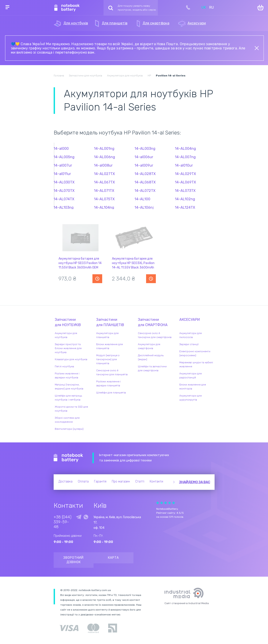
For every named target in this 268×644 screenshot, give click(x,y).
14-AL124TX (185, 207)
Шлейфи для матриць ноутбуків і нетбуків (68, 398)
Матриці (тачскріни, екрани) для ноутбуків (69, 387)
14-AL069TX (185, 182)
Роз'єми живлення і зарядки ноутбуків (67, 376)
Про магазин (121, 482)
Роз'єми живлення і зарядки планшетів (109, 383)
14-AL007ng (185, 157)
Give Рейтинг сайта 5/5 (174, 503)
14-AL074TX (64, 199)
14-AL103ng (64, 207)
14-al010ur (184, 165)
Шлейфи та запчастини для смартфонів (152, 368)
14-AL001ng (104, 149)
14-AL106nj (144, 207)
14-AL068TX (145, 182)
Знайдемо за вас (195, 482)
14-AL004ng (185, 149)
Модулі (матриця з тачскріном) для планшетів (108, 359)
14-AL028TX (145, 174)
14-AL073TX (185, 191)
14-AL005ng (64, 157)
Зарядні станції (189, 344)
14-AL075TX (104, 199)
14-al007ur (63, 165)
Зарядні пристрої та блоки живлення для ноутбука (68, 348)
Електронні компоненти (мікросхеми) (195, 353)
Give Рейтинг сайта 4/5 (170, 503)
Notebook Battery (68, 458)
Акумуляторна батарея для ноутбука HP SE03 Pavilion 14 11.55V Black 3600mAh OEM (80, 263)
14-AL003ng (145, 149)
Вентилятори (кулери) (69, 429)
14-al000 (61, 149)
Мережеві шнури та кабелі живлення (196, 364)
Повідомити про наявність (97, 279)
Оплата (83, 482)
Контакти (156, 482)
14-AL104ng (104, 207)
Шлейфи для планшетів (111, 393)
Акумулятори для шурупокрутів (191, 398)
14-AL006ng (105, 157)
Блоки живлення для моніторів (193, 387)
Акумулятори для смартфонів (149, 346)
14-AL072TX (145, 191)
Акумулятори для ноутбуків (66, 335)
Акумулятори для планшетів (107, 335)
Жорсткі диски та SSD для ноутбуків (71, 409)
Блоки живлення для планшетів (110, 346)
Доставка (66, 482)
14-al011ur (62, 174)
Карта (113, 558)
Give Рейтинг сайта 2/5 (162, 503)
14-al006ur (144, 157)
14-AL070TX (64, 191)
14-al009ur (144, 165)
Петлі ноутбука (64, 366)
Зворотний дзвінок (73, 560)
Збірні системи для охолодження (67, 420)
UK (204, 7)
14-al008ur (103, 165)
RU (212, 7)
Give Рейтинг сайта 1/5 (158, 503)
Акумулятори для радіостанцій (191, 376)
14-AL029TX (185, 174)
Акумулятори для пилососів (191, 335)
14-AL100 (142, 199)
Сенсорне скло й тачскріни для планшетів (112, 372)
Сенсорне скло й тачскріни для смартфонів (155, 335)
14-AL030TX (64, 182)
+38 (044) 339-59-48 (63, 522)
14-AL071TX (104, 191)
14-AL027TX (104, 174)
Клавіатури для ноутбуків (71, 359)
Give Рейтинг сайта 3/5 (166, 503)
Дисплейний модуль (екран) (151, 357)
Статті (140, 482)
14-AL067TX (104, 182)
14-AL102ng (185, 199)
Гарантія (100, 482)
